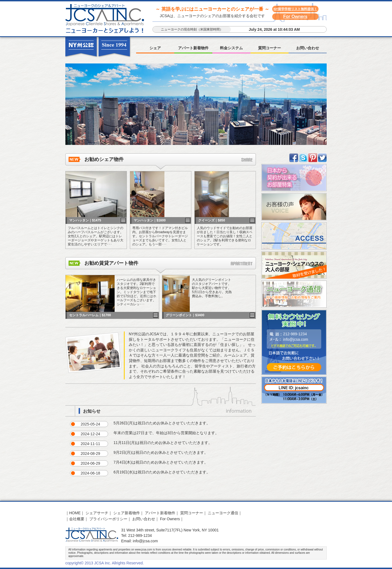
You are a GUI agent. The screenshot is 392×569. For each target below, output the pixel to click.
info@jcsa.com (296, 339)
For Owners (295, 16)
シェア (155, 48)
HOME (75, 513)
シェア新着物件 (127, 513)
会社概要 (77, 519)
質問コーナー (269, 48)
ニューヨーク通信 (223, 513)
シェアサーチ (97, 513)
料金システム (231, 48)
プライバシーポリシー (108, 519)
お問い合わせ (308, 48)
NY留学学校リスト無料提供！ (295, 9)
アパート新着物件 (193, 48)
